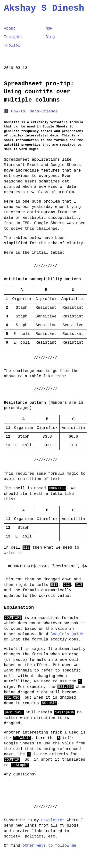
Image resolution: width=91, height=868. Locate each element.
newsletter (53, 821)
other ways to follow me (49, 846)
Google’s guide (67, 634)
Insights (13, 37)
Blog (50, 37)
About (10, 29)
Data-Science (44, 112)
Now (49, 29)
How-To (18, 112)
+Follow (12, 46)
